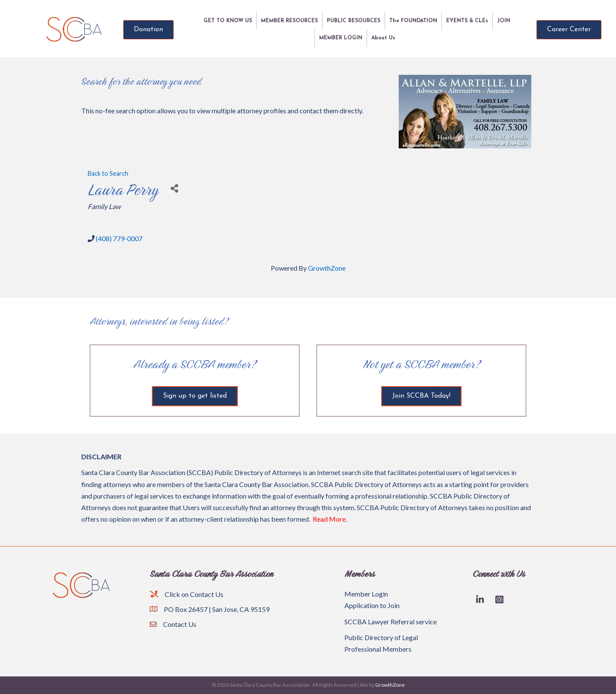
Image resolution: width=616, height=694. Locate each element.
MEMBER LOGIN (341, 38)
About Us (383, 38)
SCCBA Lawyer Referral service (391, 622)
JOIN (504, 21)
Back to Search (108, 173)
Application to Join (372, 605)
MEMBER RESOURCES (289, 21)
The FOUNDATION (413, 21)
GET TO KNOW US (228, 21)
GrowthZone (327, 268)
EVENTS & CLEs (467, 21)
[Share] (174, 189)
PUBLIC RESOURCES (354, 21)
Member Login (366, 594)
